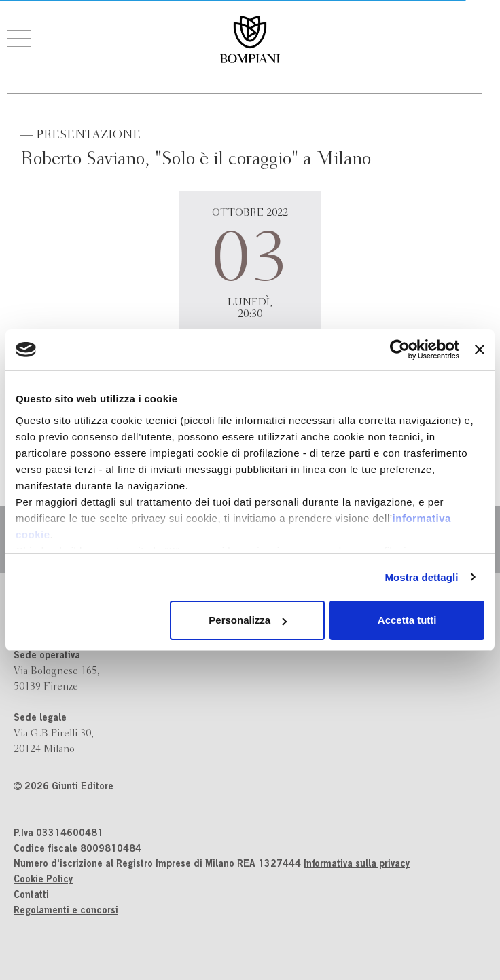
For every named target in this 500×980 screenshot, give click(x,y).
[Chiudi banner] (480, 350)
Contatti (31, 896)
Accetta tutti (407, 620)
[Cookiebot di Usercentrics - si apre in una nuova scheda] (400, 350)
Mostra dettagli (421, 577)
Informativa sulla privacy (357, 865)
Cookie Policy (43, 880)
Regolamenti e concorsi (66, 911)
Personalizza (248, 620)
